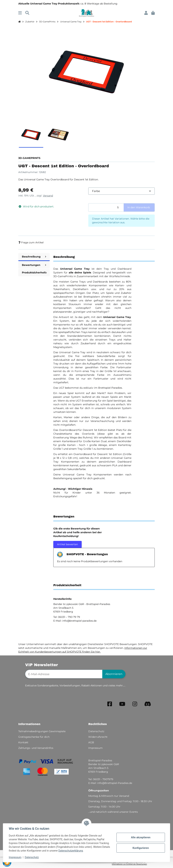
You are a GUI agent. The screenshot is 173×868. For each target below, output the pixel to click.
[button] (146, 13)
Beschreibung (34, 257)
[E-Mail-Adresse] (64, 674)
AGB (91, 742)
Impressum (15, 857)
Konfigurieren (141, 848)
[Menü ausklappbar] (20, 13)
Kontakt (23, 742)
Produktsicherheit (34, 273)
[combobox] (121, 191)
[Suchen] (27, 13)
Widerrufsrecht (98, 737)
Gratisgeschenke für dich (34, 737)
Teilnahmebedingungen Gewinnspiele (42, 731)
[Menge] (106, 207)
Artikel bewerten (67, 544)
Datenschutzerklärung (71, 851)
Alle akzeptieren (141, 837)
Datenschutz (32, 857)
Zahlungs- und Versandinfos (36, 748)
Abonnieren (114, 674)
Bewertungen (34, 265)
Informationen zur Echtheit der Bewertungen (129, 864)
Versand (48, 196)
